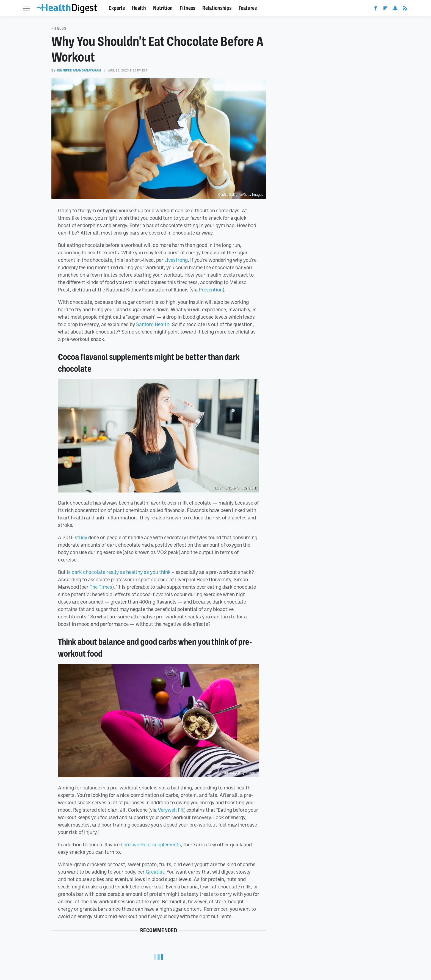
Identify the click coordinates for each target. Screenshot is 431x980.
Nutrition (163, 8)
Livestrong (176, 260)
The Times (101, 587)
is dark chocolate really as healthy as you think (119, 572)
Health (139, 8)
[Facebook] (375, 9)
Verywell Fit (171, 810)
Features (248, 8)
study (81, 537)
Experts (117, 8)
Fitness (187, 8)
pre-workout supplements (152, 844)
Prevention (211, 290)
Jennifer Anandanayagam (79, 70)
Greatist (155, 872)
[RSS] (405, 9)
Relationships (217, 8)
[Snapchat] (395, 9)
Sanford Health (153, 324)
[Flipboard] (385, 9)
